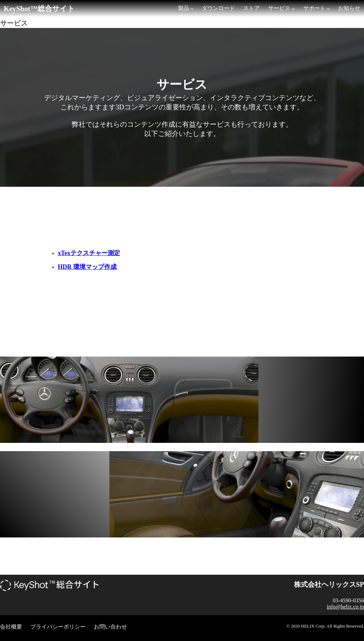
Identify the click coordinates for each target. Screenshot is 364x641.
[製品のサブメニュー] (192, 9)
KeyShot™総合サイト (39, 9)
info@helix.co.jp (345, 607)
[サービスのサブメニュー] (293, 9)
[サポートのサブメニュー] (328, 9)
